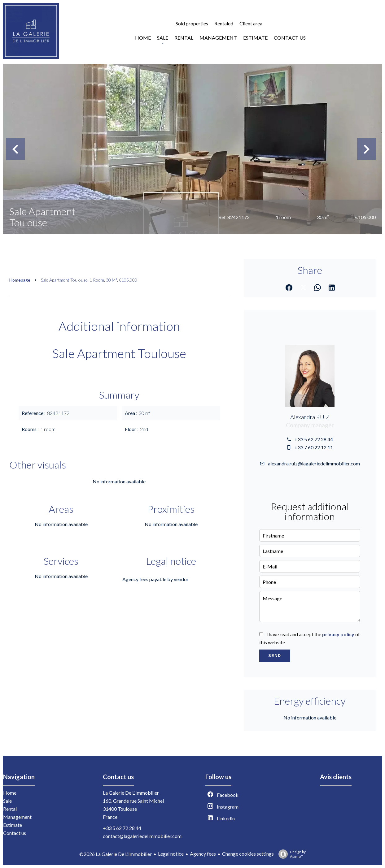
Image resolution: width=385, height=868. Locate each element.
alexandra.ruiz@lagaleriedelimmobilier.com (314, 463)
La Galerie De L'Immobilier (131, 793)
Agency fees (203, 854)
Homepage (20, 280)
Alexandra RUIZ (310, 417)
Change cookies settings (248, 854)
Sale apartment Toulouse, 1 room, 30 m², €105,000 (89, 280)
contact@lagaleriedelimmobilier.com (142, 836)
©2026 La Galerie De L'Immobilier (116, 854)
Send (275, 656)
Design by (291, 854)
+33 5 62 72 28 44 (314, 439)
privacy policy (338, 634)
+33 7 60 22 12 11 (314, 447)
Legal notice (171, 854)
